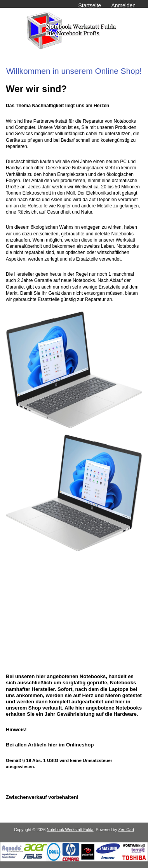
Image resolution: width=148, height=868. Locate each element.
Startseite (90, 5)
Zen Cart (126, 830)
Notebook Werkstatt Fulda (70, 830)
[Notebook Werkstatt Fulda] (74, 860)
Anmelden (123, 5)
